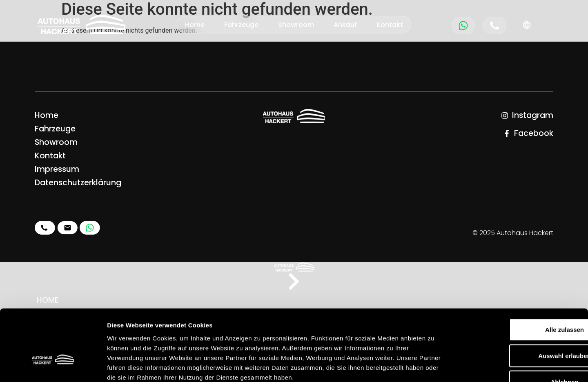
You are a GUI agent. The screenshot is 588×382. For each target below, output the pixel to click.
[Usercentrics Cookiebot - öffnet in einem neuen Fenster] (53, 366)
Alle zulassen (520, 276)
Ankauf (345, 25)
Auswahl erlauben (520, 302)
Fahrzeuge (241, 25)
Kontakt (390, 25)
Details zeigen (434, 366)
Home (195, 25)
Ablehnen (520, 328)
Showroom (296, 25)
